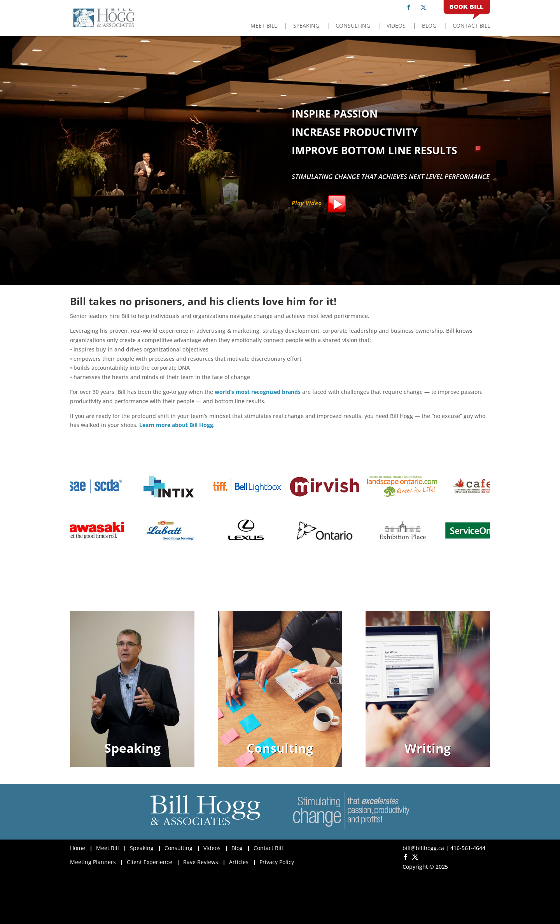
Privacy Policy (277, 862)
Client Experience (150, 862)
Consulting (353, 26)
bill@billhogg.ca (423, 848)
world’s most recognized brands (258, 392)
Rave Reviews (201, 862)
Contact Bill (471, 26)
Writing (428, 748)
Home (78, 848)
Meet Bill (264, 26)
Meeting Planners (93, 862)
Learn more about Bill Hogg (176, 425)
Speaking (306, 26)
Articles (239, 862)
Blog (429, 26)
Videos (396, 26)
